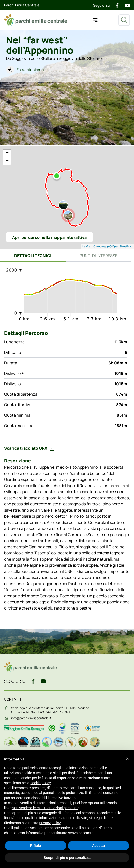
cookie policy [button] (41, 783)
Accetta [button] (99, 846)
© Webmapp (101, 246)
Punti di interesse (99, 256)
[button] (127, 759)
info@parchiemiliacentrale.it (31, 718)
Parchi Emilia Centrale (22, 5)
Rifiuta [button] (36, 846)
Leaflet (87, 246)
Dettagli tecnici (33, 256)
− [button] (7, 161)
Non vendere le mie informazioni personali (45, 808)
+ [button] (7, 153)
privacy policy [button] (50, 823)
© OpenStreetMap (121, 246)
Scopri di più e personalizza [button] (67, 858)
